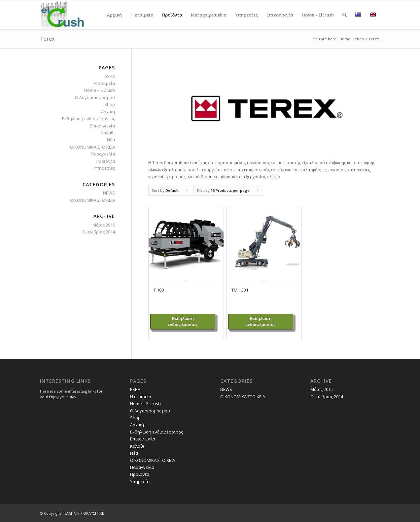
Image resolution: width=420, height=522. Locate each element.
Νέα (111, 140)
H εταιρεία (104, 83)
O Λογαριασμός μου (95, 97)
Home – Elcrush (100, 90)
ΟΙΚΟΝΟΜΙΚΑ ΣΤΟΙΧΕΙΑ (92, 147)
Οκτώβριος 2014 (99, 232)
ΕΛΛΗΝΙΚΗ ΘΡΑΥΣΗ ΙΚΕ (84, 513)
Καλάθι (108, 133)
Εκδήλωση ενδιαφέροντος (183, 321)
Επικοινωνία (102, 126)
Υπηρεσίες (104, 168)
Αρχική (108, 112)
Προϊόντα (105, 161)
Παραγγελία (103, 154)
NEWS (109, 193)
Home (345, 39)
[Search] (345, 15)
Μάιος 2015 (104, 225)
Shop (359, 39)
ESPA (110, 76)
